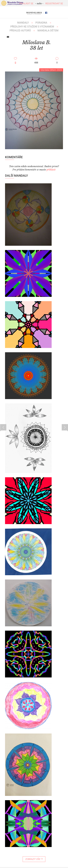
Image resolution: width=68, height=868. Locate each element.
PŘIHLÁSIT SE (26, 3)
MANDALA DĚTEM (48, 30)
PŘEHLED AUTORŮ (20, 30)
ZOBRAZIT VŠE (34, 859)
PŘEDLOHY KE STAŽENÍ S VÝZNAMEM (32, 27)
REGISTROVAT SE (54, 3)
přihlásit (51, 170)
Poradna (41, 23)
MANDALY (23, 23)
